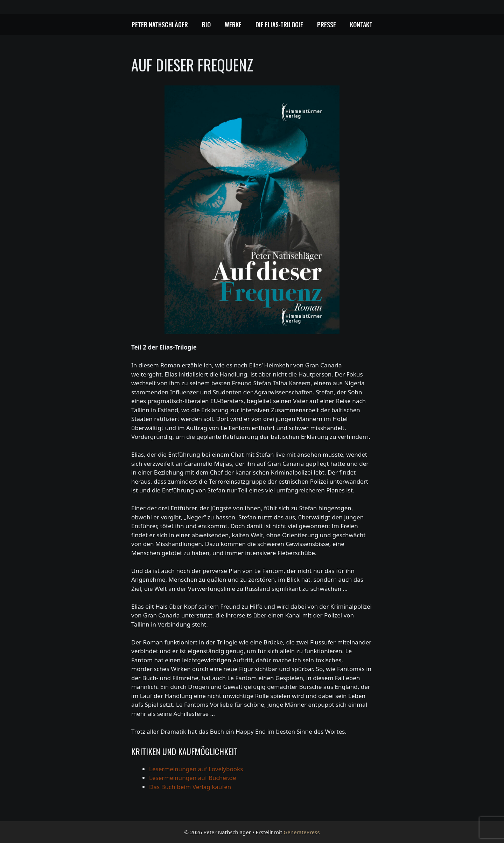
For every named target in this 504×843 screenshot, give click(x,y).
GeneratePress (302, 832)
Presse (327, 25)
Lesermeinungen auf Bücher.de (193, 778)
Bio (206, 25)
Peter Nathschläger (160, 25)
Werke (233, 25)
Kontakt (361, 25)
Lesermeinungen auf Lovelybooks (196, 769)
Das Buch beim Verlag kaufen (190, 787)
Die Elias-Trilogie (279, 25)
